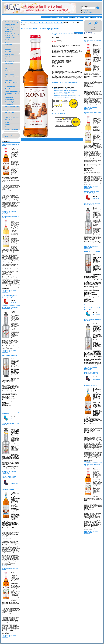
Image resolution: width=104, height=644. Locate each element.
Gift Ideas (8, 57)
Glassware (8, 59)
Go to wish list (61, 113)
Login (86, 10)
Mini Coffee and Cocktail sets (12, 110)
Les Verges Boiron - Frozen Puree (11, 71)
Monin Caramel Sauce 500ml (61, 94)
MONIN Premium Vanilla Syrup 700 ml (63, 89)
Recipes (7, 125)
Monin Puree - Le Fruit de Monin (12, 94)
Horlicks (7, 66)
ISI (6, 68)
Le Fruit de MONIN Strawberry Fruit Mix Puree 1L (66, 90)
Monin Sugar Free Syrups (12, 107)
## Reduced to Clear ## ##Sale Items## (11, 29)
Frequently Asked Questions (10, 25)
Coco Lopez (8, 40)
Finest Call (8, 52)
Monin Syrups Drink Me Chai (12, 136)
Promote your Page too (90, 34)
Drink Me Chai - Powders (12, 47)
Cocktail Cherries (10, 38)
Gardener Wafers (10, 54)
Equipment (8, 49)
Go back (54, 113)
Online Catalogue (26, 23)
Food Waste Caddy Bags (12, 22)
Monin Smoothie (10, 100)
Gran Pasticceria (10, 61)
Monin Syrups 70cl (59, 23)
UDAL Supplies (88, 33)
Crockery (8, 42)
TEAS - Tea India (10, 120)
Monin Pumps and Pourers (12, 91)
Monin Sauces (9, 97)
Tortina (7, 122)
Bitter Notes (8, 80)
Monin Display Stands (11, 102)
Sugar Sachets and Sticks (12, 117)
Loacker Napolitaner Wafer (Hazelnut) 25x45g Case (67, 95)
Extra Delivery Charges (11, 129)
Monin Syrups (9, 104)
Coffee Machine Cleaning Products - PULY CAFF (12, 35)
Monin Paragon (9, 89)
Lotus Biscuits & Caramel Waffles (12, 77)
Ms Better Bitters (10, 113)
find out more (5, 214)
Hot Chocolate (9, 64)
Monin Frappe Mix (10, 86)
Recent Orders (89, 12)
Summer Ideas (9, 127)
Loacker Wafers (9, 74)
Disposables (9, 45)
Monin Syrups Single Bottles (46, 23)
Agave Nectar (9, 32)
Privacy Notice (59, 17)
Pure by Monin (9, 115)
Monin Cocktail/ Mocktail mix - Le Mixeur (12, 83)
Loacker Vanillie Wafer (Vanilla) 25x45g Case (65, 97)
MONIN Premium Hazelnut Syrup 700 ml (64, 92)
